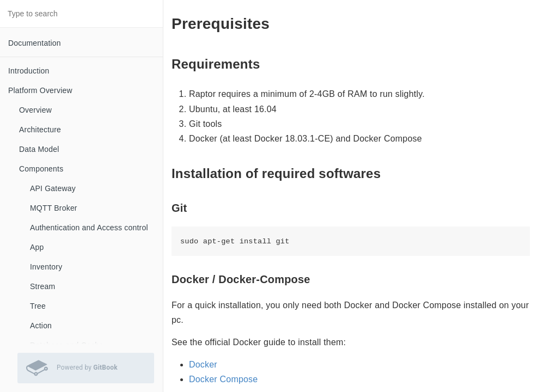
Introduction (29, 71)
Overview (35, 110)
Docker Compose (223, 379)
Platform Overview (40, 90)
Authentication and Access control (89, 228)
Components (41, 169)
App (37, 247)
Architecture (40, 130)
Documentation (35, 43)
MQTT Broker (54, 208)
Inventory (46, 267)
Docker (203, 365)
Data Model (39, 149)
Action (41, 326)
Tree (38, 306)
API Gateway (53, 188)
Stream (42, 286)
